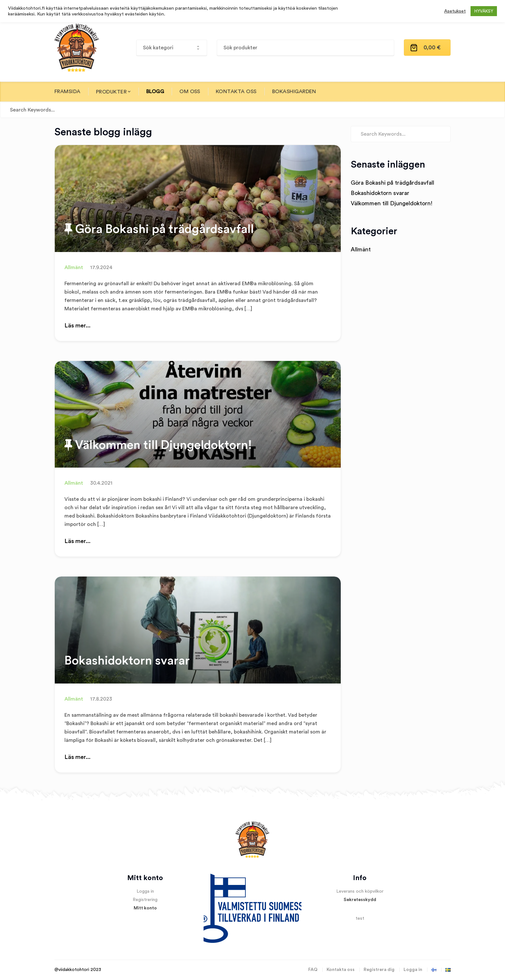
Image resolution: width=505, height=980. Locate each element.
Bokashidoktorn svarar (127, 661)
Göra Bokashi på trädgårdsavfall (159, 229)
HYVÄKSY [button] (484, 11)
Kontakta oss (236, 92)
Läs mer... (77, 325)
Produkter (111, 92)
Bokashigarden (294, 92)
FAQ (313, 970)
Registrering (145, 900)
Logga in (145, 891)
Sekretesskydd (360, 900)
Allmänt (74, 267)
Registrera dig (379, 970)
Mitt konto (145, 908)
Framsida (67, 92)
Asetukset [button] (455, 11)
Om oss (190, 92)
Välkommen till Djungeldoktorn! (158, 445)
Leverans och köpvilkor (360, 891)
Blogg (155, 92)
